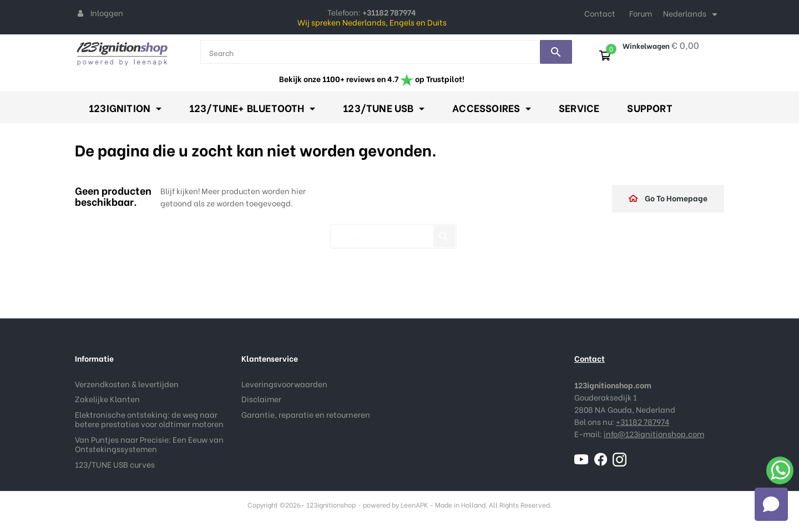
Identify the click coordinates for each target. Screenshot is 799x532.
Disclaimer (261, 399)
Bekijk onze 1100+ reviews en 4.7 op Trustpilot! (372, 78)
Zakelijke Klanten (107, 399)
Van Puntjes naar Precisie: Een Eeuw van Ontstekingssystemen (149, 444)
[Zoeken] (393, 231)
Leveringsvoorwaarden (284, 384)
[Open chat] (771, 504)
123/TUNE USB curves (115, 464)
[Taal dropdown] (692, 14)
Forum (641, 13)
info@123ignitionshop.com (654, 434)
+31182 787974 (643, 421)
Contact (600, 13)
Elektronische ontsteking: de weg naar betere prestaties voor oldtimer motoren (149, 419)
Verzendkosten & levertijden (127, 384)
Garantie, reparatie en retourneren (306, 414)
